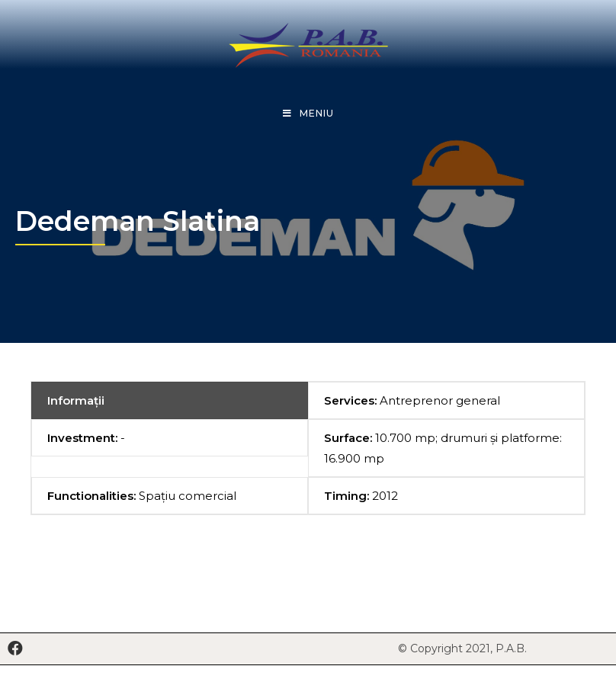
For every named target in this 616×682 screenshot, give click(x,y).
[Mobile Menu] (308, 114)
